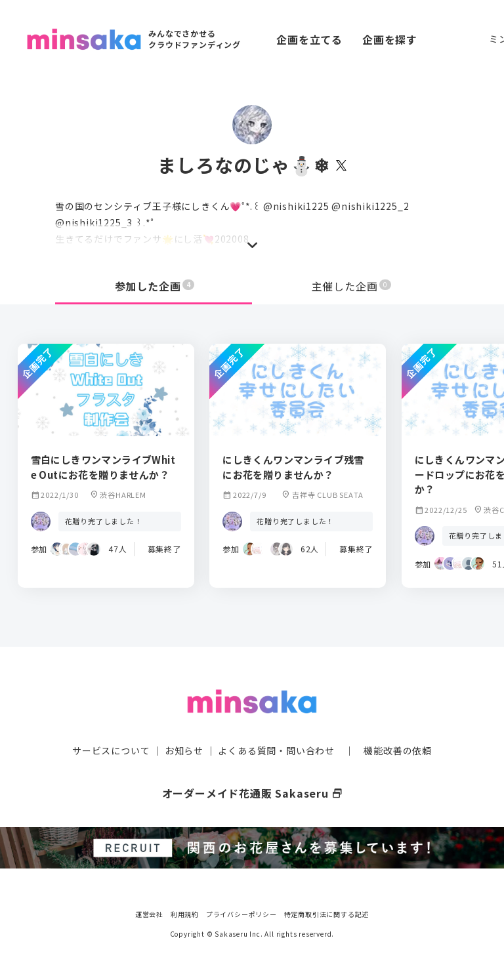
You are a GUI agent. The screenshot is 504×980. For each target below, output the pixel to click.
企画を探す (390, 39)
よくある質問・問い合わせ (276, 750)
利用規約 (185, 914)
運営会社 (149, 914)
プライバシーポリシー (241, 914)
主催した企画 (352, 286)
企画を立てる (309, 39)
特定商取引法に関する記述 (327, 914)
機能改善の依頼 (398, 750)
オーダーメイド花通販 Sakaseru (252, 793)
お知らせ (184, 750)
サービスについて (111, 750)
